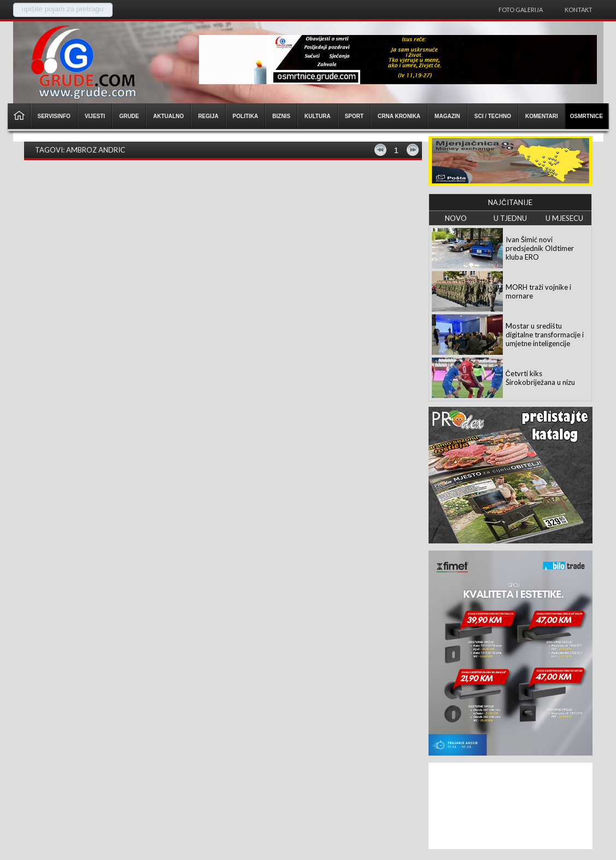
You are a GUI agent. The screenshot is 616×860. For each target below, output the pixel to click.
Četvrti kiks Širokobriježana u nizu (540, 378)
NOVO (456, 218)
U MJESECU (564, 218)
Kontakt (579, 10)
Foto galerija (521, 10)
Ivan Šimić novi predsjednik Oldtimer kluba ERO (540, 248)
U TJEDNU (510, 218)
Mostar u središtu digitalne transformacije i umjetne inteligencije (545, 335)
